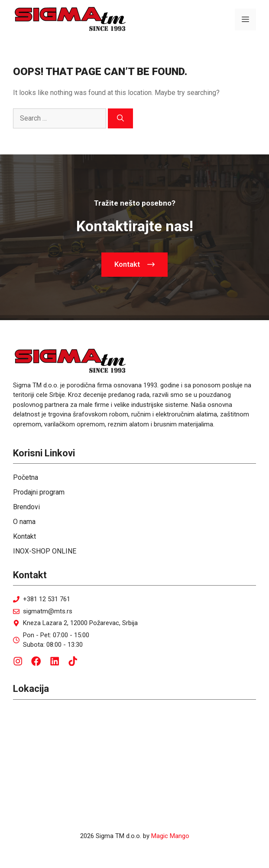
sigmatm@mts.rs (48, 611)
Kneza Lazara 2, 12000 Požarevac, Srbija (80, 623)
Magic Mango (170, 836)
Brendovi (26, 507)
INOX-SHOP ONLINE (45, 551)
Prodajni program (39, 492)
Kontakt (24, 536)
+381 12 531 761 (47, 599)
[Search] (120, 118)
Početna (26, 477)
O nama (24, 522)
